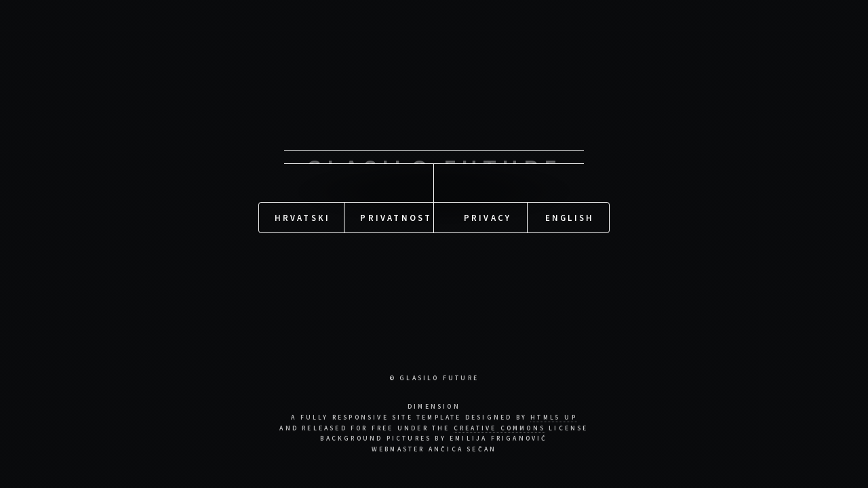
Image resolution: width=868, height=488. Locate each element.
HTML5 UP (554, 418)
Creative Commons (499, 428)
